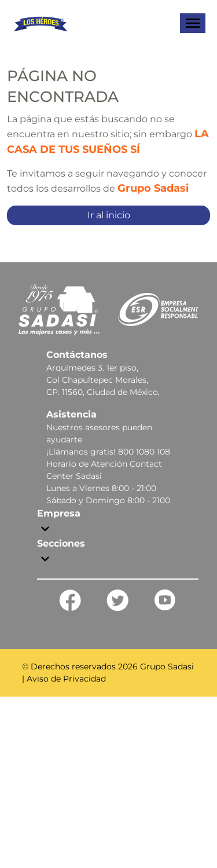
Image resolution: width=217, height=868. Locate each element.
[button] (118, 522)
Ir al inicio (109, 215)
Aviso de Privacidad (66, 679)
